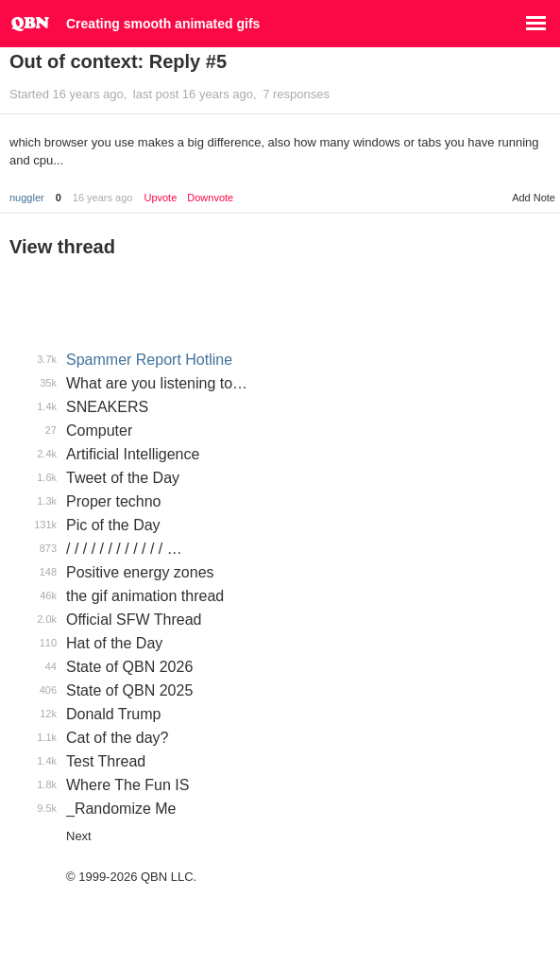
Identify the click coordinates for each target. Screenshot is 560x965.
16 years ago (103, 198)
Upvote (160, 198)
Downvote (210, 198)
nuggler (27, 198)
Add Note (534, 198)
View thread (62, 247)
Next (79, 836)
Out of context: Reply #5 (118, 61)
